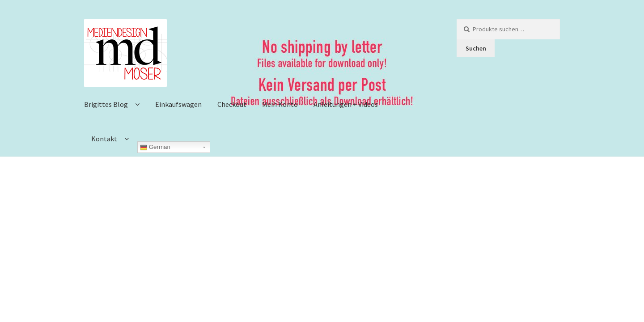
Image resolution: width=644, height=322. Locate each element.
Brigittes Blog (106, 104)
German (155, 147)
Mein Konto (280, 104)
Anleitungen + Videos (346, 104)
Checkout (232, 104)
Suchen (476, 48)
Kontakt (104, 139)
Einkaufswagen (178, 104)
